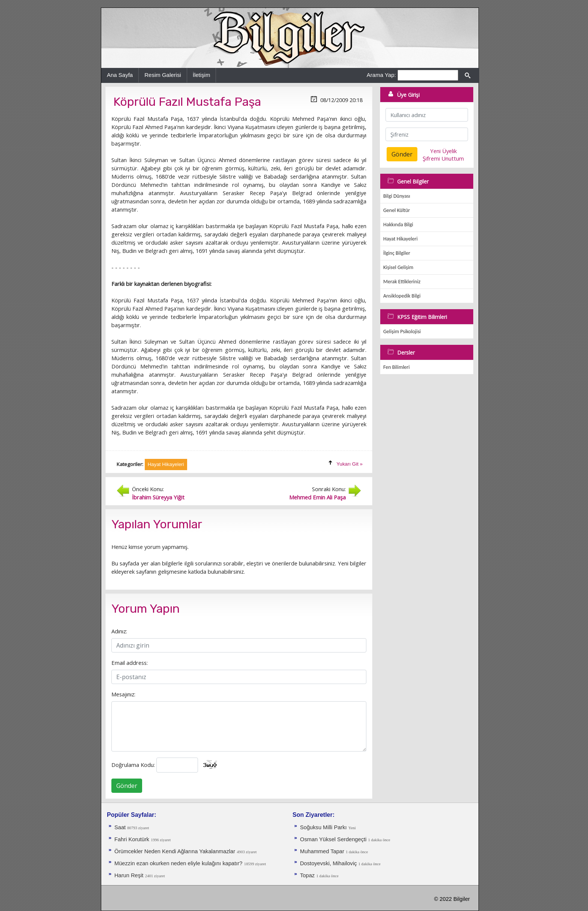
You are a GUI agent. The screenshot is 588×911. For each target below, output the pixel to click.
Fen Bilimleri (396, 367)
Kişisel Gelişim (398, 267)
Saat (121, 827)
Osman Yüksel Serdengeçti (334, 839)
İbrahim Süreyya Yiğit (158, 497)
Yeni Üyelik (443, 151)
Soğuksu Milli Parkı (323, 827)
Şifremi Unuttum (443, 158)
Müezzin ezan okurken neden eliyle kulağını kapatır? (178, 863)
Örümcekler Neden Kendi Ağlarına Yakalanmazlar (175, 851)
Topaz (307, 875)
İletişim (202, 75)
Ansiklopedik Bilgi (402, 296)
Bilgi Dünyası (397, 196)
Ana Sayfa (120, 75)
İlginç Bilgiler (397, 253)
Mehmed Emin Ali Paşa (317, 497)
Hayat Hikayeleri (400, 239)
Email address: (130, 663)
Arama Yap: (381, 75)
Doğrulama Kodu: (133, 765)
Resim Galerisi (163, 75)
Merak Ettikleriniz (402, 282)
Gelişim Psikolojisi (402, 331)
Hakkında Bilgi (398, 225)
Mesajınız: (123, 694)
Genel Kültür (397, 210)
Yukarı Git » (349, 464)
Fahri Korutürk (132, 839)
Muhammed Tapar (323, 851)
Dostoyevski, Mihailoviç (329, 863)
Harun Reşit (129, 875)
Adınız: (119, 631)
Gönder (127, 786)
